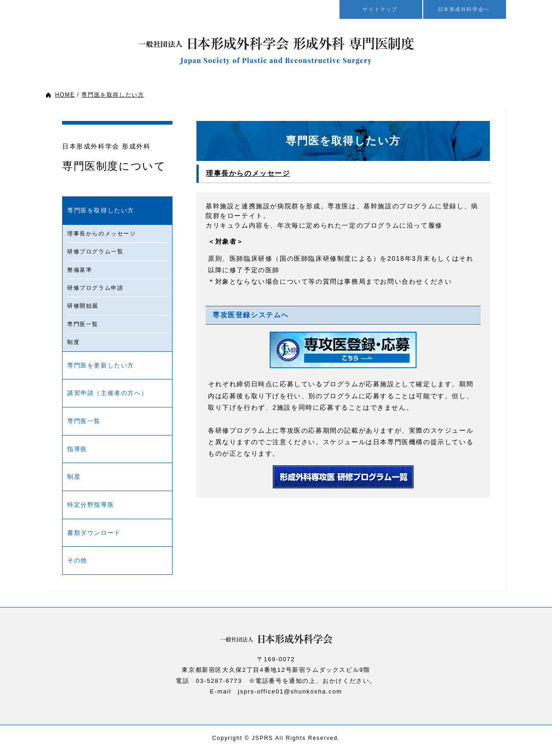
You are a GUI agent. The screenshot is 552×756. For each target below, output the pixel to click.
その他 (77, 560)
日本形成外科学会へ (464, 9)
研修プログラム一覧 (95, 252)
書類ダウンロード (94, 533)
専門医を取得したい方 (113, 95)
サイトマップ (381, 9)
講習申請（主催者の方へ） (107, 393)
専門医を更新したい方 (101, 365)
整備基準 (80, 270)
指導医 (77, 449)
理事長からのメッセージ (102, 234)
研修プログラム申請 (95, 288)
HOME (65, 95)
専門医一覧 (83, 324)
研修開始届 (83, 306)
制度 (73, 342)
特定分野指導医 (91, 505)
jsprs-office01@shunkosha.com (290, 691)
